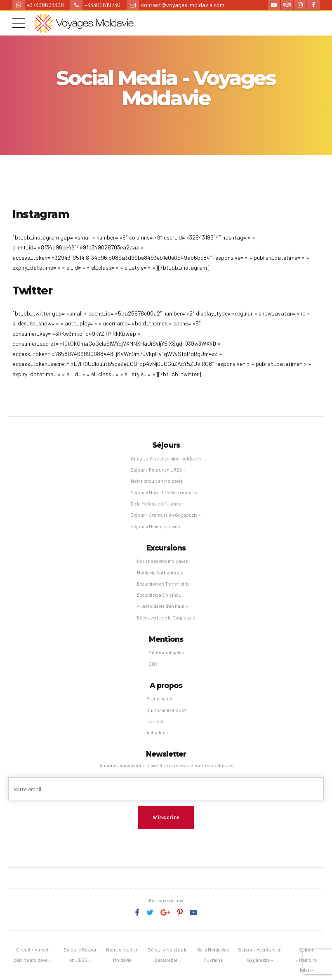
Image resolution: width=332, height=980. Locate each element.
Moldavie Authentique (160, 573)
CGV (153, 664)
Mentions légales (166, 652)
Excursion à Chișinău (159, 595)
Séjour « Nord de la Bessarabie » (164, 492)
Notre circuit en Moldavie (157, 481)
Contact (155, 721)
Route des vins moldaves (162, 561)
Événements (159, 699)
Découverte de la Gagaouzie (166, 618)
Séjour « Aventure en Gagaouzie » (166, 515)
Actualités (157, 732)
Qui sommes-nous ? (166, 710)
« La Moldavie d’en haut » (162, 606)
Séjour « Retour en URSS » (158, 470)
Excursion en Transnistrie (163, 584)
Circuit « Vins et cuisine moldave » (166, 459)
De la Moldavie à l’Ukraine (157, 504)
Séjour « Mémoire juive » (156, 526)
